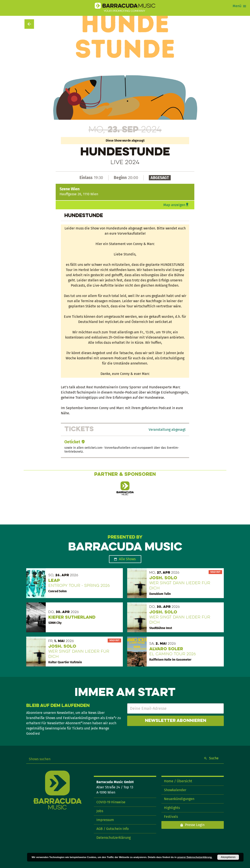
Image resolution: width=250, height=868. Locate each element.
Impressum (105, 820)
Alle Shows (127, 559)
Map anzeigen (174, 205)
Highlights (172, 808)
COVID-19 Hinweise (111, 802)
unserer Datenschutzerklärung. (195, 857)
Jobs (100, 811)
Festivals (171, 817)
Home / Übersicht (178, 781)
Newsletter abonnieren (176, 721)
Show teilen (216, 31)
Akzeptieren (228, 857)
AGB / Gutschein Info (113, 829)
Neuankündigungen (179, 799)
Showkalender (175, 790)
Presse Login (195, 825)
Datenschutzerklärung (114, 838)
